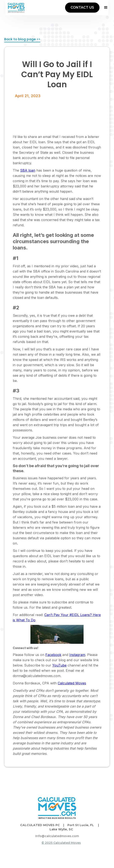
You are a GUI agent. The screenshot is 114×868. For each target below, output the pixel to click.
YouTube (59, 665)
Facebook (53, 655)
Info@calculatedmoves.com (57, 836)
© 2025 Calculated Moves (61, 843)
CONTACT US (82, 7)
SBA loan (28, 170)
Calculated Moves (72, 683)
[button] (104, 8)
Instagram (77, 655)
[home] (16, 8)
